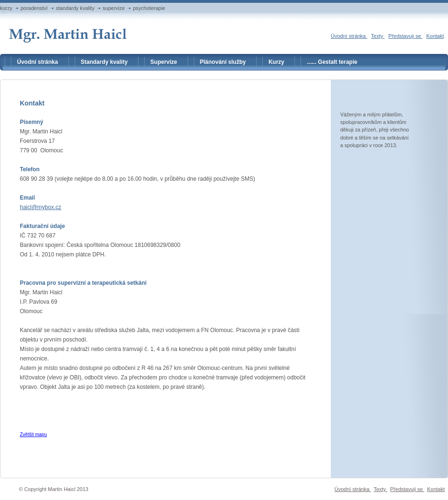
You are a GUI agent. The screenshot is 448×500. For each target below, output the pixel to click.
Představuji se (405, 36)
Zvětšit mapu (33, 434)
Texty (378, 36)
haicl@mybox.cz (41, 207)
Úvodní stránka (349, 36)
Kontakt (435, 36)
